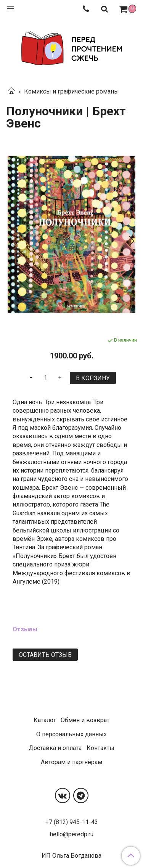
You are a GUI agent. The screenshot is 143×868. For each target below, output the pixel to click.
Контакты (100, 748)
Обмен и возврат (85, 720)
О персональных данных (71, 734)
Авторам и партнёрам (71, 762)
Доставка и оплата (55, 748)
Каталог (45, 720)
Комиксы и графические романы (71, 91)
